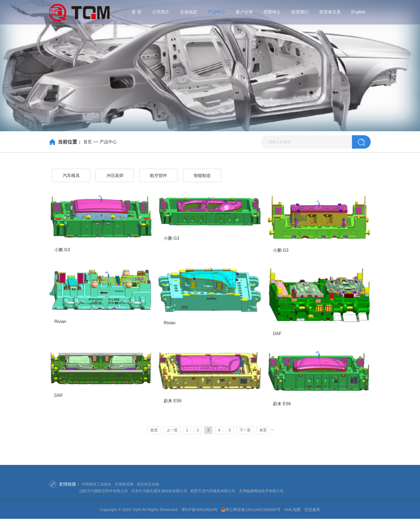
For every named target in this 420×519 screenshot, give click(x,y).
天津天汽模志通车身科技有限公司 (159, 491)
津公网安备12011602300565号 (253, 509)
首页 (88, 142)
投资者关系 (330, 12)
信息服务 (312, 509)
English (358, 12)
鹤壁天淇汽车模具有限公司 (213, 491)
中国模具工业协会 (96, 484)
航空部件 (159, 176)
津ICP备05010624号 (199, 509)
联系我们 (300, 12)
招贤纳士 (272, 12)
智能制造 (202, 176)
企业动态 (189, 12)
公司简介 (161, 12)
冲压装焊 (115, 176)
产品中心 (216, 12)
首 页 (136, 12)
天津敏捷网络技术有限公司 (261, 491)
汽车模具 (71, 176)
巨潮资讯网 (124, 484)
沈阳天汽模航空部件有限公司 (103, 491)
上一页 (172, 430)
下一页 (245, 430)
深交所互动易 (148, 484)
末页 (263, 430)
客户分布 (244, 12)
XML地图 (292, 509)
